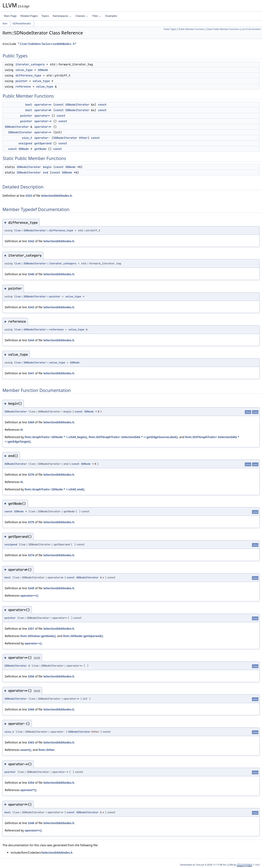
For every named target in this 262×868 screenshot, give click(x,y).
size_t (27, 138)
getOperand (43, 143)
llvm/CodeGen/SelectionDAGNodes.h (47, 44)
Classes (82, 16)
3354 (31, 783)
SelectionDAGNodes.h (56, 196)
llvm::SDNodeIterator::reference (39, 329)
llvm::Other (47, 750)
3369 (31, 422)
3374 (31, 555)
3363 (31, 742)
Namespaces (62, 16)
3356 (31, 676)
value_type (24, 70)
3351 (31, 629)
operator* (42, 116)
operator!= (43, 110)
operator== (43, 105)
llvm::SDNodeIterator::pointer (37, 296)
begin (47, 167)
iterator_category (30, 64)
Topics (45, 16)
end (46, 172)
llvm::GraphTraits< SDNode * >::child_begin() (56, 437)
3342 (31, 241)
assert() (26, 750)
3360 (31, 709)
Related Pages (29, 16)
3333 (29, 196)
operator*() (28, 790)
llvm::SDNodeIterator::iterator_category (45, 263)
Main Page (10, 16)
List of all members (251, 29)
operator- (42, 138)
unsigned (25, 143)
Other (83, 138)
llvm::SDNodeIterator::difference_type (44, 230)
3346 (31, 823)
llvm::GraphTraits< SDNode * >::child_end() (54, 489)
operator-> (43, 121)
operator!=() (33, 830)
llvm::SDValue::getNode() (38, 636)
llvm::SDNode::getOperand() (83, 636)
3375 (31, 522)
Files (97, 16)
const (59, 105)
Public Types (170, 29)
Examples (111, 16)
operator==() (29, 596)
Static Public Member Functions (223, 29)
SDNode (43, 70)
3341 (31, 373)
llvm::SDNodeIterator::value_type (40, 363)
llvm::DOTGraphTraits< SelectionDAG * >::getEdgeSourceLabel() (133, 437)
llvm (5, 23)
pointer (21, 81)
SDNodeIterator (22, 23)
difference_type (28, 75)
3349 (31, 588)
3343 (31, 307)
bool (29, 105)
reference (23, 87)
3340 (31, 274)
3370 (31, 475)
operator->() (33, 643)
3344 (31, 340)
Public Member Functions (192, 29)
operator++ (43, 127)
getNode (40, 149)
